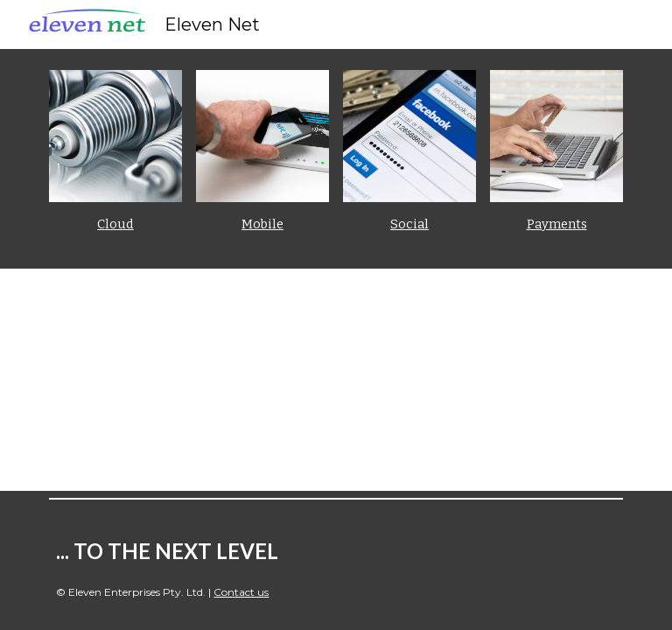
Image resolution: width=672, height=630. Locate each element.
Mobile (262, 224)
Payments (557, 224)
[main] (115, 224)
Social (409, 224)
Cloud (115, 224)
